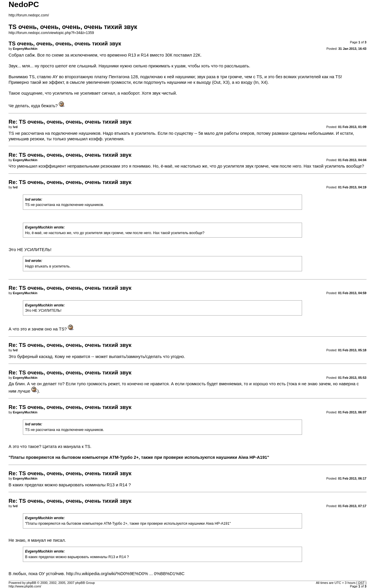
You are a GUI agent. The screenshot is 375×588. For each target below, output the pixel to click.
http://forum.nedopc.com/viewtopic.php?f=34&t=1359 (51, 33)
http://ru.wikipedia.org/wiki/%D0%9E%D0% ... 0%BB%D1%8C (125, 574)
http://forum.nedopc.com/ (29, 15)
